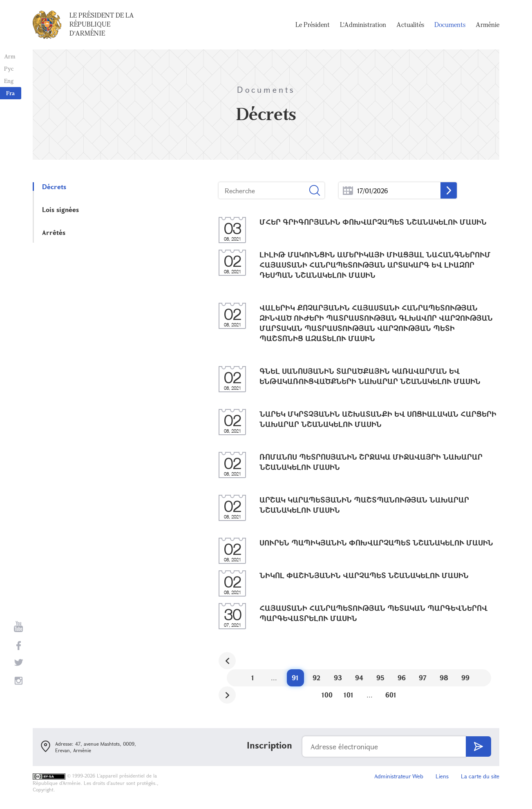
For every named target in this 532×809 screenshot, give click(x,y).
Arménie (487, 25)
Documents (450, 25)
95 (380, 678)
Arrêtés (54, 232)
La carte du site (480, 776)
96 (402, 678)
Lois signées (60, 209)
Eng (9, 81)
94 (359, 678)
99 (465, 678)
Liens (442, 776)
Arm (10, 56)
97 (423, 678)
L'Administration (363, 25)
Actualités (410, 25)
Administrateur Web (399, 776)
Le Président (313, 25)
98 (444, 678)
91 (295, 678)
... (348, 191)
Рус (9, 68)
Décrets (54, 187)
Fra (10, 93)
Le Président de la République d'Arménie (102, 24)
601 (391, 695)
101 (349, 695)
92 (316, 678)
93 (338, 678)
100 (327, 695)
